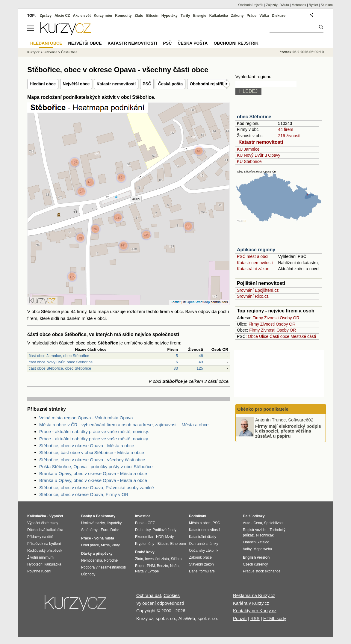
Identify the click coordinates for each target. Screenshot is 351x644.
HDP (160, 537)
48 (201, 356)
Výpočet (56, 516)
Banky (87, 516)
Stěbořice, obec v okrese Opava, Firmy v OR (84, 494)
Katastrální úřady (203, 537)
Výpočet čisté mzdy (43, 523)
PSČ (147, 84)
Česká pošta (170, 84)
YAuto (285, 5)
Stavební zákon (201, 564)
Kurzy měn (103, 16)
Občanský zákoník (204, 551)
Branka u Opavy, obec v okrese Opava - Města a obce (93, 473)
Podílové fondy (164, 530)
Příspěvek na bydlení (44, 544)
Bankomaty (106, 516)
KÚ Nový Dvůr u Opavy (259, 155)
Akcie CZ (62, 16)
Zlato (139, 16)
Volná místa (104, 538)
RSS (255, 618)
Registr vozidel (255, 530)
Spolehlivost (274, 523)
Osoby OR (289, 318)
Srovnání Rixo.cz (253, 296)
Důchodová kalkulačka (45, 530)
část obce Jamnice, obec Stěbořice (59, 356)
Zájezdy (272, 5)
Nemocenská (92, 560)
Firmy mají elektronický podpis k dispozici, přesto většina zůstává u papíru (288, 431)
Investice (143, 516)
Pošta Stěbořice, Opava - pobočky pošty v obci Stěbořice (96, 467)
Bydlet (313, 5)
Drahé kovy (145, 552)
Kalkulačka (219, 16)
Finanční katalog (256, 542)
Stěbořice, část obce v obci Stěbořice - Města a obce (92, 452)
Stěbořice (50, 52)
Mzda (105, 545)
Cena (258, 523)
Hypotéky (170, 16)
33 (176, 368)
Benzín (162, 566)
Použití (240, 618)
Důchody (88, 574)
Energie (200, 16)
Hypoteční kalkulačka (44, 564)
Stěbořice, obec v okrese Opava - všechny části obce (92, 460)
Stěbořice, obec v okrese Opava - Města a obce (87, 446)
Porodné (111, 560)
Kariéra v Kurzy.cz (251, 603)
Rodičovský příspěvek (45, 551)
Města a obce (200, 523)
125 (200, 368)
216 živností (289, 136)
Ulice (264, 336)
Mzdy (170, 537)
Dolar (115, 530)
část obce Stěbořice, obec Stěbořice (60, 368)
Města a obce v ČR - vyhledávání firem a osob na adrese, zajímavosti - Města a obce (124, 425)
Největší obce (76, 84)
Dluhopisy (143, 530)
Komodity (123, 16)
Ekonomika (144, 537)
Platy (116, 545)
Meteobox (299, 5)
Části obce (279, 336)
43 (201, 362)
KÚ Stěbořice (249, 161)
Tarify (185, 16)
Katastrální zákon (253, 269)
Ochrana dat (149, 595)
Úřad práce (90, 545)
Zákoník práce (200, 557)
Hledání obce (43, 84)
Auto (247, 523)
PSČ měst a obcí (253, 256)
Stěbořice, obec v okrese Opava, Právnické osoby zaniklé (97, 487)
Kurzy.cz (33, 52)
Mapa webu (263, 549)
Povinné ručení (39, 571)
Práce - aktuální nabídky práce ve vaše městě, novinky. (94, 431)
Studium (327, 5)
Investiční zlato (157, 559)
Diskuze (279, 16)
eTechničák (265, 535)
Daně (193, 571)
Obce (253, 336)
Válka (264, 16)
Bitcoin (152, 16)
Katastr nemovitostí (116, 84)
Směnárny (89, 530)
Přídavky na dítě (40, 537)
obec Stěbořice (254, 117)
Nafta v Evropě (147, 571)
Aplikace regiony (256, 250)
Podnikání (198, 516)
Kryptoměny (145, 544)
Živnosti (271, 318)
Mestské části (303, 336)
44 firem (286, 129)
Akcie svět (82, 16)
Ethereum (178, 544)
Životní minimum (40, 557)
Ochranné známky (204, 544)
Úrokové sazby (93, 523)
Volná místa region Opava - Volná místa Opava (86, 418)
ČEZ (151, 523)
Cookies (172, 595)
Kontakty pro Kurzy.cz (255, 611)
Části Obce (69, 52)
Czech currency (255, 564)
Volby (247, 549)
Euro (104, 530)
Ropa (139, 566)
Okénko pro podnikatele (263, 409)
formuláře (207, 571)
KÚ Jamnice (248, 149)
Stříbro (176, 559)
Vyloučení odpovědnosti (160, 603)
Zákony (237, 16)
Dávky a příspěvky (97, 554)
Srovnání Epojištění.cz (258, 290)
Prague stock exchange (262, 571)
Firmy (258, 318)
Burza (140, 523)
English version (256, 557)
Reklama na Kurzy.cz (254, 595)
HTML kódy (275, 618)
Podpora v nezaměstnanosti (103, 567)
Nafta (174, 566)
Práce (252, 16)
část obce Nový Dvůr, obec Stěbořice (61, 362)
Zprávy (46, 16)
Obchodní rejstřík (207, 84)
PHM (151, 566)
